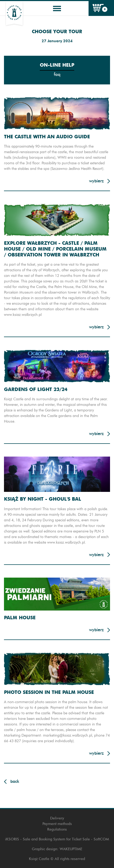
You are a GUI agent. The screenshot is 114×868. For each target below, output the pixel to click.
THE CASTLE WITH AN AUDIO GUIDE (47, 137)
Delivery (57, 818)
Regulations (57, 829)
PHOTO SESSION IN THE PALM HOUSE (49, 692)
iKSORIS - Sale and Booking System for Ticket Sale (47, 839)
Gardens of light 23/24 (36, 389)
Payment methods (57, 824)
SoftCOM (101, 839)
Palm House (20, 618)
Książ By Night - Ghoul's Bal (43, 499)
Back (15, 781)
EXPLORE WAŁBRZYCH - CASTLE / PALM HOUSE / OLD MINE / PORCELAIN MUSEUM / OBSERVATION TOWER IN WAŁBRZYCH (55, 249)
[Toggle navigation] (57, 8)
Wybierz (96, 181)
